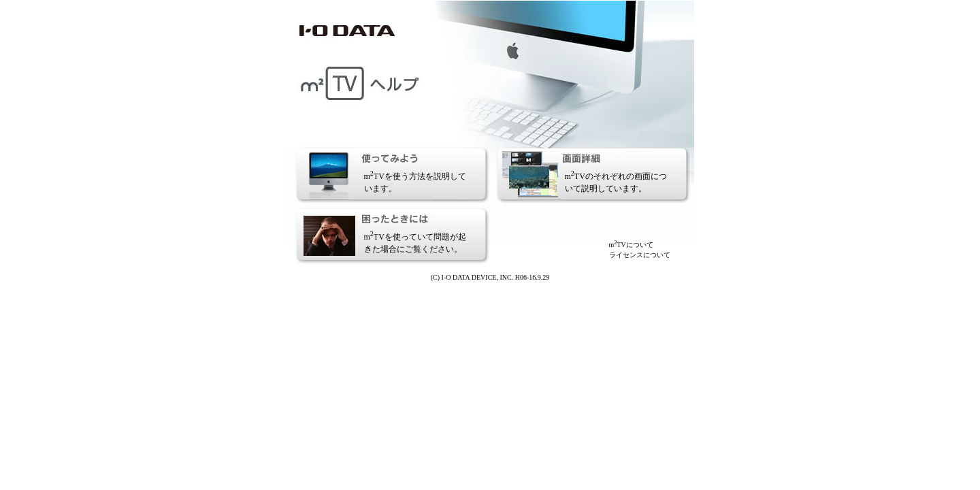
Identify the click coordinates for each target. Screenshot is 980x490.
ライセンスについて (640, 255)
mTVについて (631, 245)
